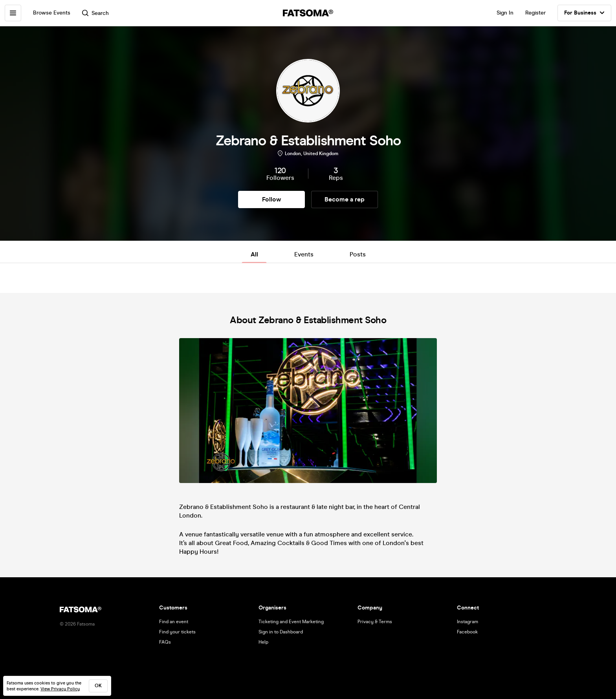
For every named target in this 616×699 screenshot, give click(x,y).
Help (263, 642)
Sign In (505, 13)
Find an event (174, 622)
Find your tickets (177, 632)
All (254, 254)
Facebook (467, 632)
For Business (584, 13)
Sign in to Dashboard (281, 632)
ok (98, 686)
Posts (358, 254)
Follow (271, 199)
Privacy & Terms (375, 622)
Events (304, 254)
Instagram (467, 622)
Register (535, 13)
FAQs (165, 642)
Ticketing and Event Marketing (291, 622)
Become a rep (345, 199)
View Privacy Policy (60, 689)
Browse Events (52, 13)
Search (95, 13)
